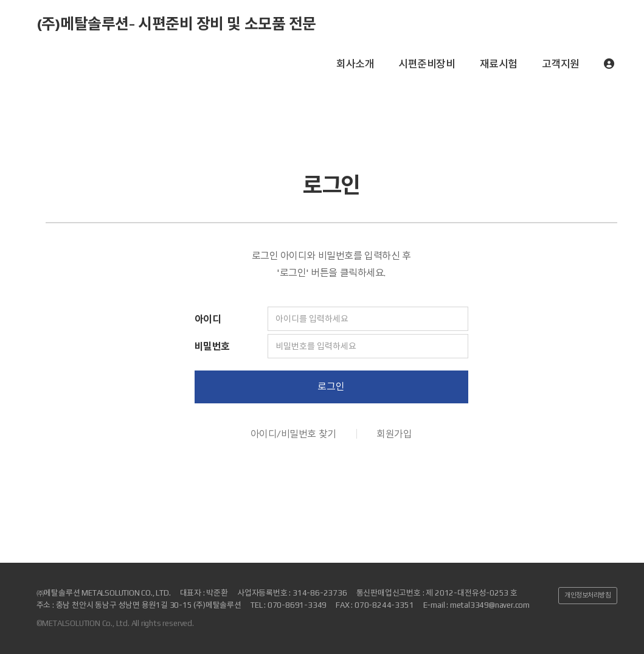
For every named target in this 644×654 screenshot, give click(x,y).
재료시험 (499, 64)
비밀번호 (212, 346)
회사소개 (355, 64)
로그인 (331, 387)
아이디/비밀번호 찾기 (293, 434)
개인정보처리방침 (587, 595)
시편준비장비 (427, 64)
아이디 (208, 319)
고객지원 (561, 64)
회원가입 (394, 434)
